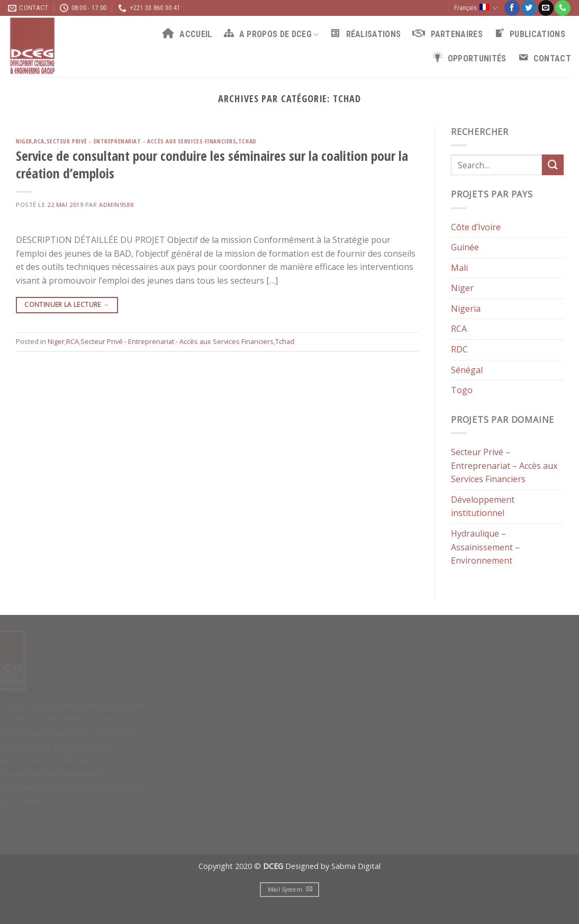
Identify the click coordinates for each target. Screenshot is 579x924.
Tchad (247, 141)
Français (476, 8)
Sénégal (467, 369)
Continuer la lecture (67, 305)
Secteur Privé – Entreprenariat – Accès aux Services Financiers (504, 465)
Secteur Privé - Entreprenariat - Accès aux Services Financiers (142, 141)
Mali (459, 267)
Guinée (465, 247)
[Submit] (553, 165)
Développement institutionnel (483, 506)
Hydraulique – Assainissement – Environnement (485, 547)
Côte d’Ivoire (476, 227)
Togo (462, 390)
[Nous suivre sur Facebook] (512, 8)
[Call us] (562, 8)
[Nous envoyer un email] (546, 8)
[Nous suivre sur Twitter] (529, 8)
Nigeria (466, 309)
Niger (24, 141)
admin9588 (116, 205)
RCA (39, 141)
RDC (459, 349)
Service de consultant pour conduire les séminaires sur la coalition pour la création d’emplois (212, 165)
